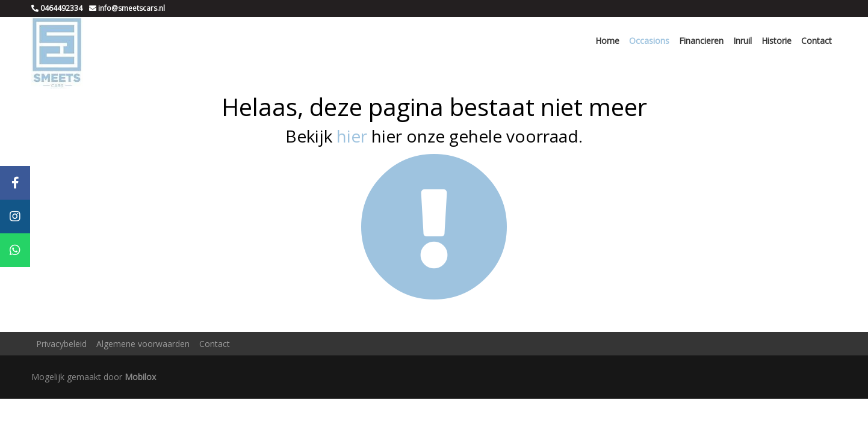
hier (352, 136)
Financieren (701, 41)
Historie (777, 41)
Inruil (742, 41)
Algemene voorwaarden (143, 344)
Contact (817, 41)
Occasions (649, 41)
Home (607, 41)
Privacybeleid (61, 344)
